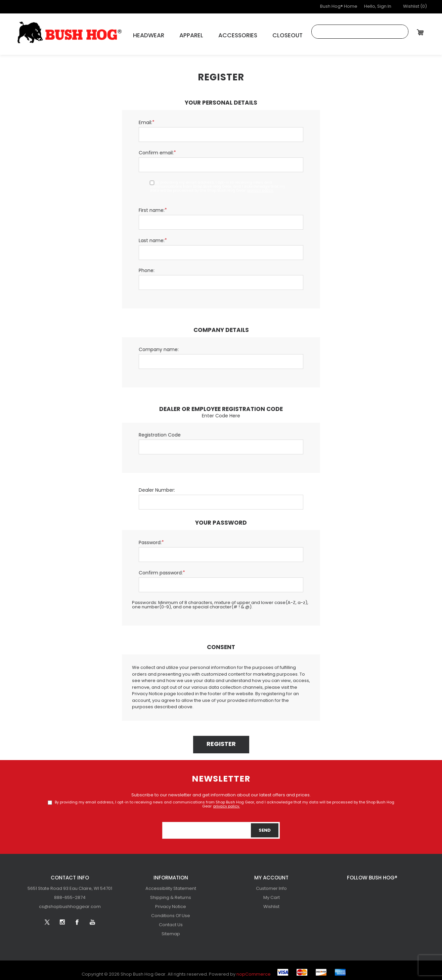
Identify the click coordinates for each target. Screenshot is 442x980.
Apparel (179, 34)
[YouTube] (395, 888)
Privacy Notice (171, 903)
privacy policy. (260, 187)
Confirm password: (161, 569)
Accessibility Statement (171, 885)
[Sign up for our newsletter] (221, 826)
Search (401, 32)
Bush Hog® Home (339, 7)
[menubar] (70, 894)
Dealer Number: (157, 486)
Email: (145, 119)
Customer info (271, 885)
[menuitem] (70, 885)
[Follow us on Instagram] (364, 888)
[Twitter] (349, 888)
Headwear (143, 34)
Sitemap (171, 930)
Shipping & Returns (171, 894)
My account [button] (271, 874)
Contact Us (171, 921)
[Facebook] (380, 888)
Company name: (159, 346)
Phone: (147, 267)
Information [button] (171, 874)
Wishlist (271, 903)
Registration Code (160, 431)
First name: (152, 207)
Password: (150, 539)
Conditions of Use (171, 912)
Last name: (152, 237)
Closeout (260, 34)
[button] (415, 7)
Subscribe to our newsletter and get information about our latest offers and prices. (221, 791)
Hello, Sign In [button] (378, 7)
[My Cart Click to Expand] (421, 32)
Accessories (218, 34)
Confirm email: (156, 149)
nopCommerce (254, 970)
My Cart (272, 894)
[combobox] (353, 32)
